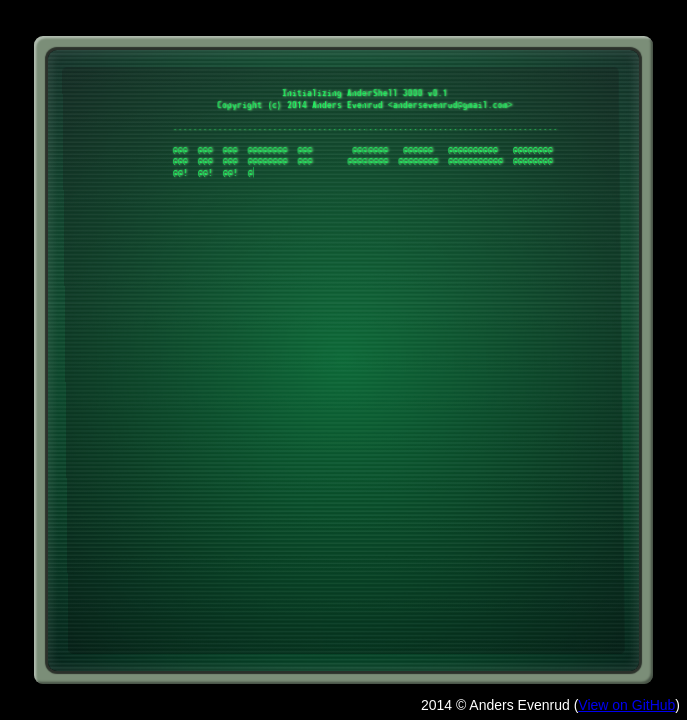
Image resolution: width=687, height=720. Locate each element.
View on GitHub (626, 705)
